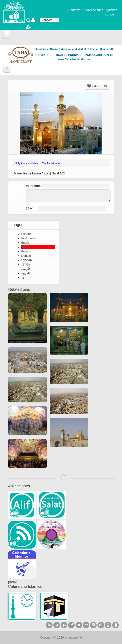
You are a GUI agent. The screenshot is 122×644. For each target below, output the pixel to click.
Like (97, 86)
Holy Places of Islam (27, 163)
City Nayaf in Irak (52, 163)
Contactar (75, 10)
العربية (26, 273)
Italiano (26, 251)
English (26, 243)
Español (27, 234)
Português (28, 238)
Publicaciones (94, 10)
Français (27, 247)
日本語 (26, 264)
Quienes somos (111, 12)
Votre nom (33, 186)
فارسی (26, 269)
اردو (24, 277)
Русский (27, 260)
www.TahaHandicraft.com (74, 59)
